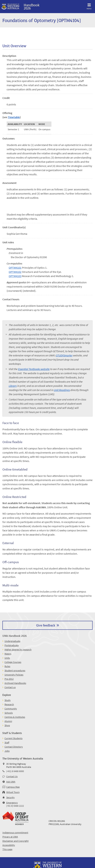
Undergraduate (12, 641)
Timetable (14, 117)
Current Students (14, 738)
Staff (7, 743)
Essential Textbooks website (34, 369)
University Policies (14, 675)
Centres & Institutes (15, 717)
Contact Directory (14, 747)
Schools (9, 713)
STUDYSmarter (64, 355)
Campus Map (13, 787)
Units (7, 658)
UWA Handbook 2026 (15, 636)
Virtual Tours (13, 792)
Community (11, 709)
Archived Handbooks (15, 683)
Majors (8, 654)
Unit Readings (62, 390)
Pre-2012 (9, 679)
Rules (7, 666)
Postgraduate (12, 645)
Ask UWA (11, 782)
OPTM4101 (15, 268)
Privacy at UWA (10, 837)
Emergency (12, 803)
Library (13, 386)
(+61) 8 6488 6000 (15, 771)
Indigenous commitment (15, 833)
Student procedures (15, 670)
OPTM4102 (15, 272)
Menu (89, 6)
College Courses (13, 662)
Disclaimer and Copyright (16, 841)
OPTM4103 (15, 276)
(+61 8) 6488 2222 (15, 806)
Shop (7, 725)
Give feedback (46, 625)
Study (8, 700)
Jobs (7, 751)
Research (9, 704)
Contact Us (12, 776)
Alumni (8, 721)
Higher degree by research (18, 650)
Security (10, 797)
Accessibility (9, 845)
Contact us (10, 687)
